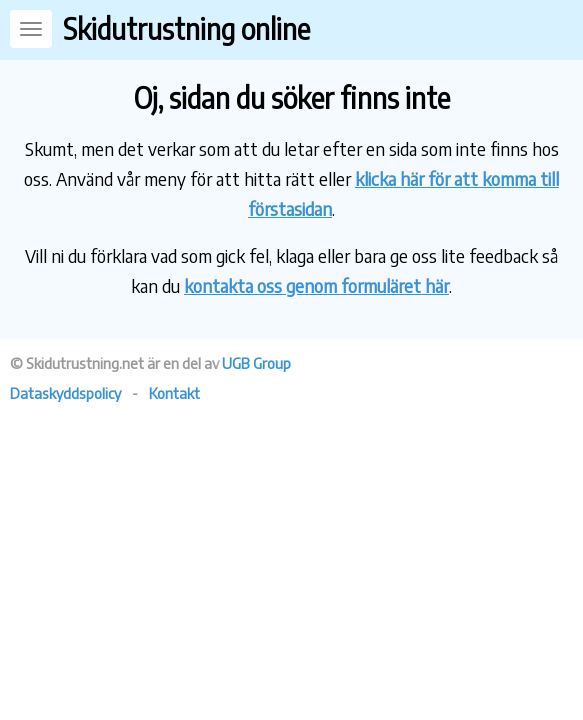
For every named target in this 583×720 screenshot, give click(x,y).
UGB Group (256, 363)
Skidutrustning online (186, 28)
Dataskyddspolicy (65, 393)
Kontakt (174, 393)
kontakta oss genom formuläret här (316, 285)
